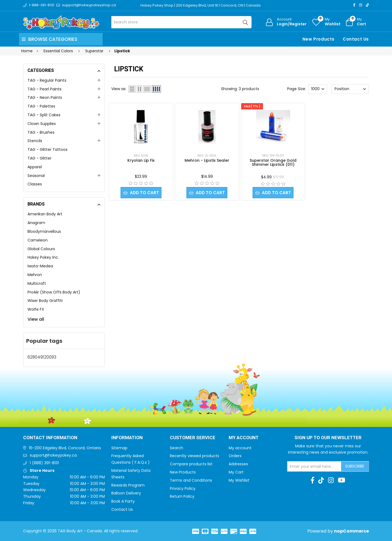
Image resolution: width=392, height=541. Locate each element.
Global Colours (41, 249)
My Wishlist (239, 480)
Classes (35, 184)
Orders (235, 456)
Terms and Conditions (191, 480)
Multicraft (37, 283)
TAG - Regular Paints (47, 80)
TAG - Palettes (41, 106)
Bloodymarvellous (44, 231)
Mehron (35, 275)
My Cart (236, 472)
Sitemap (119, 448)
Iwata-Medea (40, 266)
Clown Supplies (42, 124)
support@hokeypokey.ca (53, 455)
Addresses (238, 464)
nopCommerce (351, 531)
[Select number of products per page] (318, 89)
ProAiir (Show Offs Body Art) (54, 292)
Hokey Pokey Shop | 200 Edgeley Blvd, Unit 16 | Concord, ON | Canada (200, 5)
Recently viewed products (195, 456)
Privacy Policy (183, 488)
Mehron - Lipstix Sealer (207, 160)
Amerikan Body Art (45, 214)
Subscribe (355, 466)
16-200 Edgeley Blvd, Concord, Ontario (65, 448)
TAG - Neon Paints (45, 97)
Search (177, 448)
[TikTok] (367, 5)
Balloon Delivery (126, 493)
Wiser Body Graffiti (45, 301)
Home (27, 51)
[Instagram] (361, 5)
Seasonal (36, 176)
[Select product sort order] (350, 89)
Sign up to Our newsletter (328, 438)
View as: (119, 89)
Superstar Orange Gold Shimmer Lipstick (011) (273, 162)
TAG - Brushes (41, 132)
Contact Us (356, 39)
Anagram (36, 223)
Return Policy (182, 496)
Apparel (35, 167)
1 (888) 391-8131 (44, 463)
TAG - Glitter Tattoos (48, 149)
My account (240, 448)
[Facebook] (354, 5)
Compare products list (191, 464)
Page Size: (297, 89)
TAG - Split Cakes (44, 115)
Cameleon (38, 240)
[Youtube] (342, 480)
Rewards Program (128, 485)
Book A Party (123, 501)
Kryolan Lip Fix (141, 160)
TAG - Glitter (39, 158)
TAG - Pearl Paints (45, 89)
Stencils (35, 141)
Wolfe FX (36, 309)
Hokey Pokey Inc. (43, 257)
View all (36, 319)
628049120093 (42, 357)
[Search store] (181, 22)
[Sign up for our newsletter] (314, 466)
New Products (318, 39)
